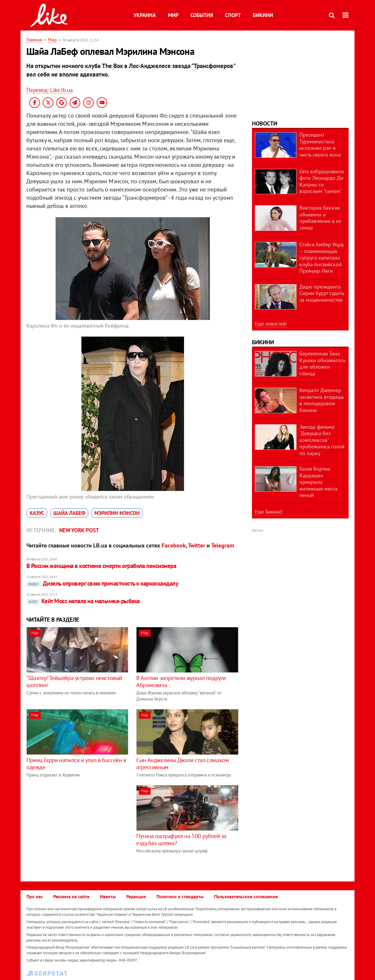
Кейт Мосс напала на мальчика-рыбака (83, 601)
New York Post (79, 530)
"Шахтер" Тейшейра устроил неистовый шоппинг (74, 681)
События (202, 15)
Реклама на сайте (71, 896)
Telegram (223, 545)
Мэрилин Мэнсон (117, 513)
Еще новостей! (271, 324)
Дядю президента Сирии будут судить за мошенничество (322, 293)
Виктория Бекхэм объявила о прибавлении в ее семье (320, 218)
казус (37, 513)
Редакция (136, 896)
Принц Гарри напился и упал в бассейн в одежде (76, 764)
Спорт (233, 15)
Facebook (174, 545)
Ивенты (108, 896)
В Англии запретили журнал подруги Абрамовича (181, 681)
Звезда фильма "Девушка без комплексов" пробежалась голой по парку (322, 440)
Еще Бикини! (269, 512)
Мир (173, 15)
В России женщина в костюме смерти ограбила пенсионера (101, 566)
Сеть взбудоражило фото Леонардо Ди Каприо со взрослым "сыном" (322, 181)
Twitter (197, 545)
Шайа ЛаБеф (69, 513)
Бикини (263, 15)
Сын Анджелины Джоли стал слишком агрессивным (183, 764)
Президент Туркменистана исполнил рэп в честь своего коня (320, 145)
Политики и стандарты (180, 896)
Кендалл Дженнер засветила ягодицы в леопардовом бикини (322, 400)
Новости (265, 123)
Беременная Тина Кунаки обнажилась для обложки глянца (322, 363)
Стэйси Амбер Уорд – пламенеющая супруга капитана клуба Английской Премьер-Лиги (322, 258)
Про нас (35, 896)
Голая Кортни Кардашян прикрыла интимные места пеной (318, 482)
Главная (34, 40)
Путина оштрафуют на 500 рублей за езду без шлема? (181, 840)
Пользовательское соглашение (246, 896)
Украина (145, 15)
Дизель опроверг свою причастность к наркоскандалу (102, 583)
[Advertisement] (76, 826)
